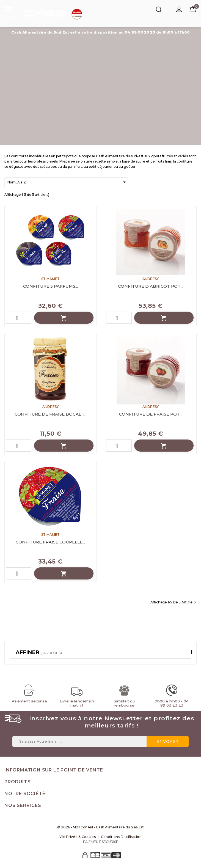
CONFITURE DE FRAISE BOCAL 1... (50, 414)
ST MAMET (50, 279)
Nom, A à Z (68, 183)
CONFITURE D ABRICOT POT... (151, 286)
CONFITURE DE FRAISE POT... (151, 414)
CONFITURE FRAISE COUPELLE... (50, 542)
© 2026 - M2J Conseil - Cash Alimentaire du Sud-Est (100, 827)
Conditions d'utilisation (121, 837)
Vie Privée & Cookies (78, 837)
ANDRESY (151, 279)
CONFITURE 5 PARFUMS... (50, 286)
